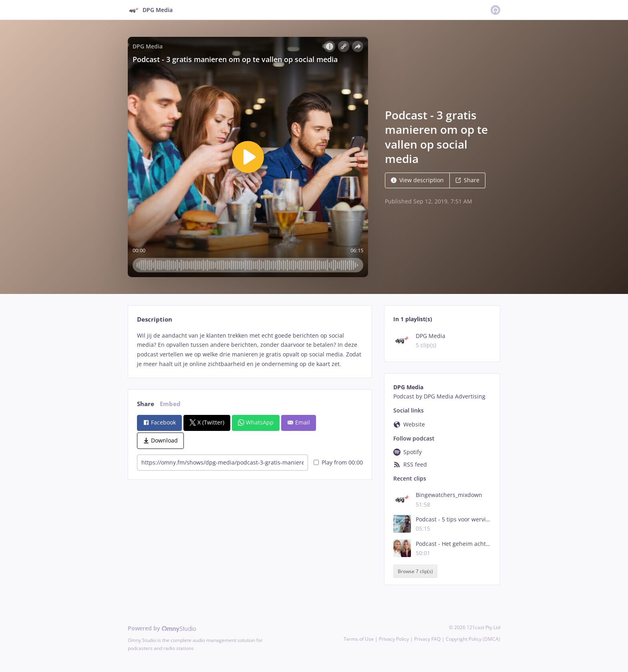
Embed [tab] (170, 404)
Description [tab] (155, 319)
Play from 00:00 (338, 462)
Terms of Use (359, 639)
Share (467, 180)
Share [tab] (146, 404)
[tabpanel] (250, 350)
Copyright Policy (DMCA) (473, 639)
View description (417, 180)
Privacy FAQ (427, 639)
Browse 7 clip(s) (415, 571)
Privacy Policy (394, 639)
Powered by (162, 628)
